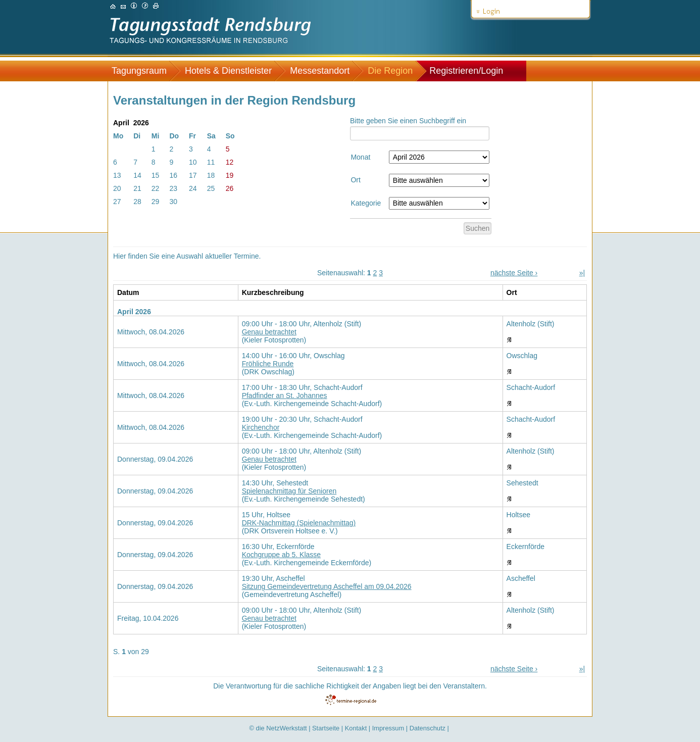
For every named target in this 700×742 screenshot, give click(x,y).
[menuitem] (144, 71)
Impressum (388, 728)
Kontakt (356, 728)
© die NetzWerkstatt (278, 728)
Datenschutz (428, 728)
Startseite (326, 728)
